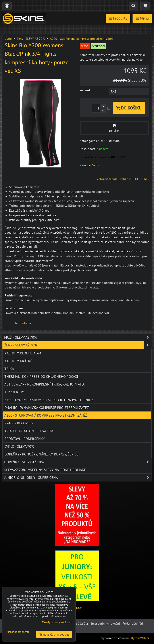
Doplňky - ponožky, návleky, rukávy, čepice (41, 454)
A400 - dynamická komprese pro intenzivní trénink (49, 400)
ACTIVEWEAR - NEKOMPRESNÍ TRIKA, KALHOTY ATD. (44, 384)
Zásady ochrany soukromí (57, 622)
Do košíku (129, 108)
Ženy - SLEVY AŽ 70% (78, 345)
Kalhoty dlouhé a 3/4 (23, 353)
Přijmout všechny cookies (54, 635)
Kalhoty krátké (18, 361)
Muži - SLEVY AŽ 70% (78, 337)
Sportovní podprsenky (25, 439)
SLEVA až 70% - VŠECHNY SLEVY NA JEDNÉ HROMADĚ (45, 470)
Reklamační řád (133, 624)
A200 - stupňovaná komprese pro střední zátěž (46, 415)
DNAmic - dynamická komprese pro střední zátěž (47, 407)
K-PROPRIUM (14, 392)
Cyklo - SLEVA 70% (19, 446)
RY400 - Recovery (19, 423)
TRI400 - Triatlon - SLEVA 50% (29, 431)
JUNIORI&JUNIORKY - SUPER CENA (78, 477)
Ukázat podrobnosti (17, 632)
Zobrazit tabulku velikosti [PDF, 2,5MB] (123, 179)
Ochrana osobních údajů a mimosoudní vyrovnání (86, 624)
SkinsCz (77, 608)
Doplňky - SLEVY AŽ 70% (78, 462)
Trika (9, 369)
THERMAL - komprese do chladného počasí (41, 376)
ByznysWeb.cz (140, 638)
